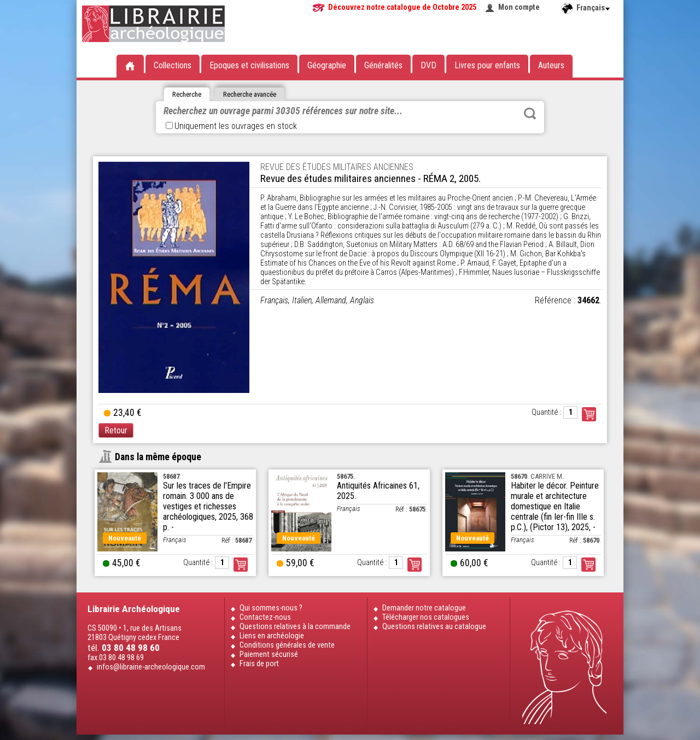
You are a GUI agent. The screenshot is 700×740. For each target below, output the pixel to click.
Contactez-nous (265, 617)
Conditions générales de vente (287, 645)
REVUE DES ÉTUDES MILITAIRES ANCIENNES (337, 167)
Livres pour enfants (487, 65)
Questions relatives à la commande (295, 627)
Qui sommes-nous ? (271, 608)
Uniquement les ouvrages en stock (231, 126)
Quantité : (546, 412)
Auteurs (551, 65)
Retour (116, 430)
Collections (173, 65)
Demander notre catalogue (424, 608)
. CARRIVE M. (537, 476)
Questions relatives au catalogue (434, 627)
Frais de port (259, 664)
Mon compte (519, 7)
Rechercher (530, 114)
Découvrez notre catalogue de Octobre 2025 (402, 7)
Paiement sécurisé (269, 654)
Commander (589, 414)
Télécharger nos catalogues (426, 617)
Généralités (383, 65)
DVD (428, 65)
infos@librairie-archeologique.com (151, 667)
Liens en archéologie (272, 636)
